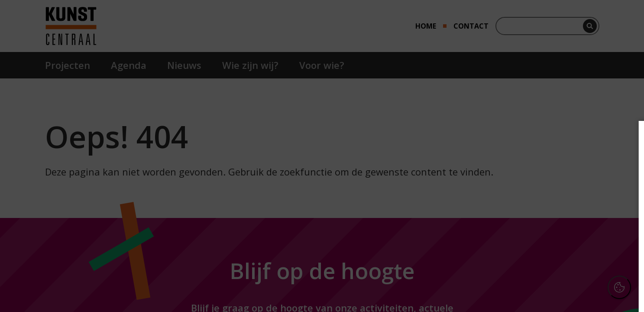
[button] (562, 205)
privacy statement (543, 177)
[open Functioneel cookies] (623, 206)
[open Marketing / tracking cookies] (623, 232)
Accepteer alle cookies (571, 264)
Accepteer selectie (570, 289)
